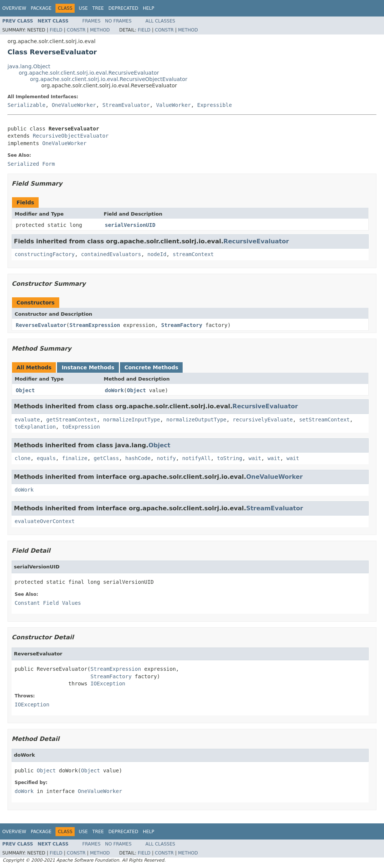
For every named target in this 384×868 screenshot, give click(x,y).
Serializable (26, 105)
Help (149, 8)
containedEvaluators (111, 254)
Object (25, 390)
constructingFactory (45, 254)
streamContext (193, 254)
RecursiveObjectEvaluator (70, 136)
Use (83, 8)
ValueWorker (173, 105)
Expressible (215, 105)
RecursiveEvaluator (256, 241)
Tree (98, 8)
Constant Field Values (48, 603)
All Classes (160, 21)
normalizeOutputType (196, 420)
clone (22, 458)
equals (46, 458)
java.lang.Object (29, 66)
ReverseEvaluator (41, 325)
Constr (76, 30)
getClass (106, 458)
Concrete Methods (151, 367)
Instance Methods (88, 367)
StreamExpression (95, 325)
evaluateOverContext (45, 521)
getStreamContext (71, 420)
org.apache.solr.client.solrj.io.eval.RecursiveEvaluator (89, 73)
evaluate (27, 420)
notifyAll (196, 458)
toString (230, 458)
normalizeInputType (132, 420)
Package (41, 8)
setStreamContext (325, 420)
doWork (115, 390)
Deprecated (123, 8)
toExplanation (35, 427)
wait (255, 458)
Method (100, 30)
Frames (92, 21)
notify (166, 458)
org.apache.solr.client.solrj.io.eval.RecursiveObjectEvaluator (109, 79)
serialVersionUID (130, 225)
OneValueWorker (74, 105)
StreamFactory (182, 325)
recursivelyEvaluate (263, 420)
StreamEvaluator (126, 105)
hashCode (138, 458)
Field (56, 30)
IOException (108, 684)
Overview (14, 8)
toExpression (81, 427)
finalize (74, 458)
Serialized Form (31, 164)
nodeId (157, 254)
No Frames (118, 21)
